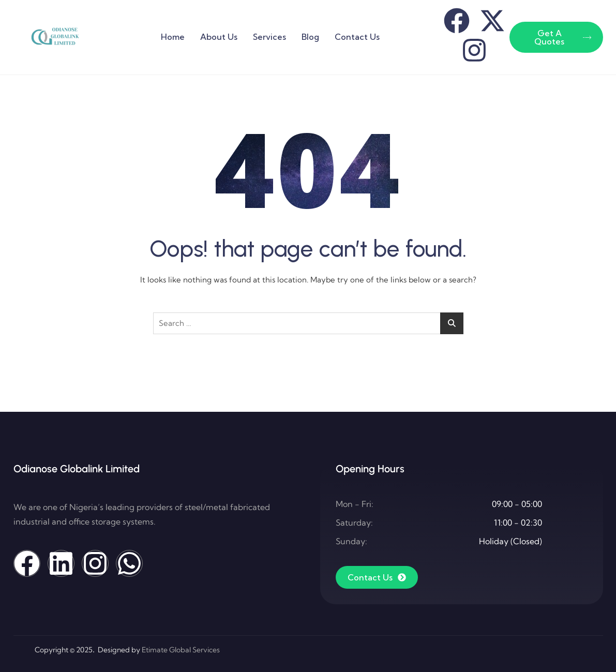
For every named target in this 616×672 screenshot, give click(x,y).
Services (269, 37)
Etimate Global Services (181, 650)
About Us (219, 37)
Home (173, 37)
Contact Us (357, 37)
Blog (310, 37)
